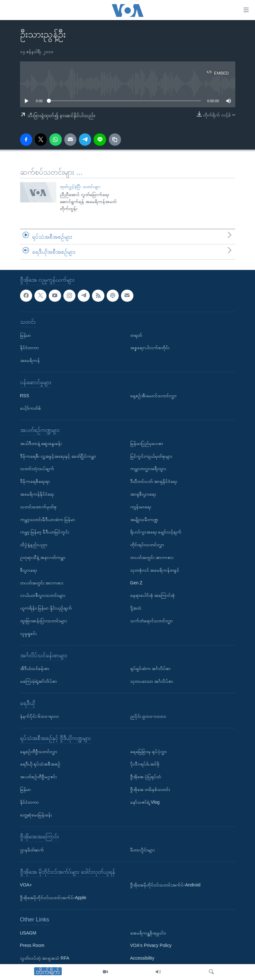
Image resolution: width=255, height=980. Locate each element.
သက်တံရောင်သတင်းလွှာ (152, 621)
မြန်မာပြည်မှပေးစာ (147, 443)
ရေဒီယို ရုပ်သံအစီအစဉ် (40, 764)
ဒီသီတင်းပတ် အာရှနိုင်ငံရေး (154, 481)
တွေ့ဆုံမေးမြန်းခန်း (36, 814)
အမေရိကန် (30, 360)
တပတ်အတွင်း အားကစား (42, 582)
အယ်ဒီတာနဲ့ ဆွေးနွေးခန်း (41, 443)
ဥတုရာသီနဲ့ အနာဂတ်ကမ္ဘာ (43, 557)
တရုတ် (136, 335)
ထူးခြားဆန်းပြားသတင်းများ (43, 621)
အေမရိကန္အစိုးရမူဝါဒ (148, 933)
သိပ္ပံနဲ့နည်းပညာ (34, 545)
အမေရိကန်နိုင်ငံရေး (37, 494)
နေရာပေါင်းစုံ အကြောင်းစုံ (153, 595)
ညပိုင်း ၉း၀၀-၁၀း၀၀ (148, 716)
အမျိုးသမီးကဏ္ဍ (144, 519)
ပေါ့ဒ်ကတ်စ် (31, 408)
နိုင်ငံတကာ (29, 348)
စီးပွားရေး (28, 570)
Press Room (32, 945)
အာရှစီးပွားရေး (143, 494)
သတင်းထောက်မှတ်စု (38, 507)
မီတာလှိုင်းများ (142, 850)
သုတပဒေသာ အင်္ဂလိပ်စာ (152, 681)
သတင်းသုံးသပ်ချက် (37, 469)
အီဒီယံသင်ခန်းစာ (35, 668)
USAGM (28, 933)
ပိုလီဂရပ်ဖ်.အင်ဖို (145, 764)
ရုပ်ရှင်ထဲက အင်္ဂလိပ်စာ (151, 668)
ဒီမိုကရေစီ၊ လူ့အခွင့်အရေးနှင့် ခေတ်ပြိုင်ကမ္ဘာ (58, 456)
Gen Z (136, 582)
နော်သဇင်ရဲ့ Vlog (145, 802)
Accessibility (142, 958)
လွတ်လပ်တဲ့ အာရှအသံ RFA (45, 958)
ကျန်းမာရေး (141, 507)
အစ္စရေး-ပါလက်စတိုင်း (150, 348)
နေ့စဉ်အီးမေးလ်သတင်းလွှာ (153, 395)
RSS (25, 395)
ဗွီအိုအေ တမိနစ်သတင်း (150, 789)
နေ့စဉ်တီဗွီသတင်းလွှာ (39, 751)
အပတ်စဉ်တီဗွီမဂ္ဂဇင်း (38, 777)
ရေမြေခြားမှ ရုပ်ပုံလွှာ (149, 751)
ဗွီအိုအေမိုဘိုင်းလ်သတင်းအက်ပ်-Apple (53, 898)
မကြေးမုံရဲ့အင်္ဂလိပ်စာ (39, 681)
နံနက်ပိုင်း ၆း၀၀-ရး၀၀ (40, 716)
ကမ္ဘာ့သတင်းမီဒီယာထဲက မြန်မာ (48, 519)
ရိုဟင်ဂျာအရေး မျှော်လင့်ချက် (156, 532)
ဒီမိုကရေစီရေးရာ (35, 481)
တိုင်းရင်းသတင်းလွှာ (147, 545)
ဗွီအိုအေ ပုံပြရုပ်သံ (146, 777)
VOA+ (26, 885)
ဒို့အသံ (136, 608)
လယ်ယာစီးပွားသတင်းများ (43, 595)
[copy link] (115, 139)
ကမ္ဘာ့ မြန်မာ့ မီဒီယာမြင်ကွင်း (45, 532)
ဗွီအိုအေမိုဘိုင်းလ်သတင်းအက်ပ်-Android (165, 885)
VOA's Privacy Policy (151, 945)
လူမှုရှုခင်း (28, 633)
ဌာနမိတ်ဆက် (32, 850)
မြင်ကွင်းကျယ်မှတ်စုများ (151, 456)
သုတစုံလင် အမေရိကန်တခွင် (155, 570)
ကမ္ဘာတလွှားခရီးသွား (148, 469)
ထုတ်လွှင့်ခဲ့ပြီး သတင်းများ (80, 187)
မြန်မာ (25, 335)
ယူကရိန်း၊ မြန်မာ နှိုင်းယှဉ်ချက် (46, 608)
